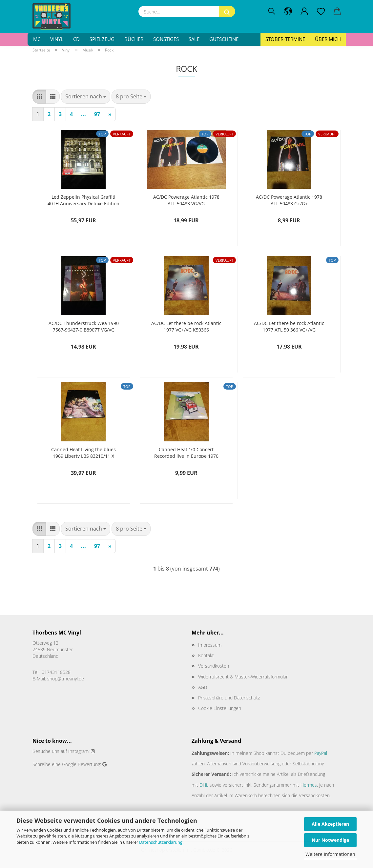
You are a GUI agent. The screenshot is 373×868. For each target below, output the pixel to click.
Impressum (210, 645)
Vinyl (57, 39)
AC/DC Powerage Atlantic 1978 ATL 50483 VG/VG (186, 200)
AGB (203, 687)
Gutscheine (224, 39)
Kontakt (206, 655)
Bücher (134, 39)
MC (37, 39)
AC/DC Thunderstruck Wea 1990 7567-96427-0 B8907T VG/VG (84, 326)
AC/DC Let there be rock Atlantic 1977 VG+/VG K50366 (186, 326)
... (83, 114)
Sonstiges (166, 39)
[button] (288, 11)
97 (97, 114)
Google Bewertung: (82, 764)
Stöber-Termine (285, 39)
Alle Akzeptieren (330, 824)
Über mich (328, 39)
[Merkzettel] (321, 11)
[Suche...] (227, 11)
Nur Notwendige (330, 840)
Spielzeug (102, 39)
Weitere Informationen (330, 854)
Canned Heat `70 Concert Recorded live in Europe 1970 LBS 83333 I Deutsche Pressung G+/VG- (186, 452)
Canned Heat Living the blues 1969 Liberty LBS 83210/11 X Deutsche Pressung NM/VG (83, 452)
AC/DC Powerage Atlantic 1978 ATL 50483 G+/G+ (289, 200)
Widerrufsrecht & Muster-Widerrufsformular (243, 677)
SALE (194, 39)
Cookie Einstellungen (220, 708)
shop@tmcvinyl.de (66, 679)
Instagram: (79, 751)
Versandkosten (214, 666)
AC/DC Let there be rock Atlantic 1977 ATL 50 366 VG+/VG (289, 326)
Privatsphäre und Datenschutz (229, 698)
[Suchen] (272, 11)
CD (76, 39)
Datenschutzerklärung (161, 842)
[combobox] (86, 97)
